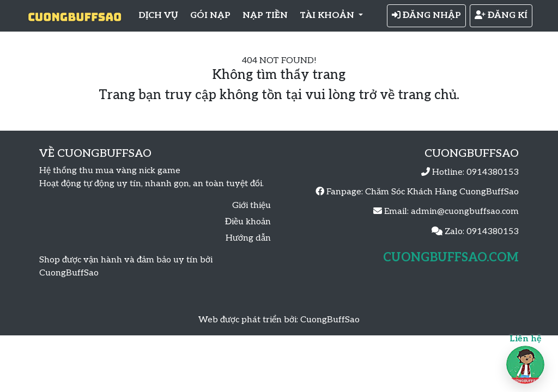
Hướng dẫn (248, 238)
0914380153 (493, 172)
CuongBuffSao (330, 320)
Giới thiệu (251, 206)
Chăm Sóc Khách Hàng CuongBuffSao (442, 192)
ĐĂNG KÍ (501, 16)
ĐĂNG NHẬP (426, 16)
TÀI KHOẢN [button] (328, 16)
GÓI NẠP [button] (210, 16)
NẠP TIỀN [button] (265, 16)
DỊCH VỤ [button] (158, 16)
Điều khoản (248, 222)
